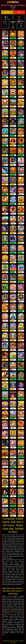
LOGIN (19, 12)
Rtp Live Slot (13, 613)
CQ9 (3, 537)
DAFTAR (7, 12)
